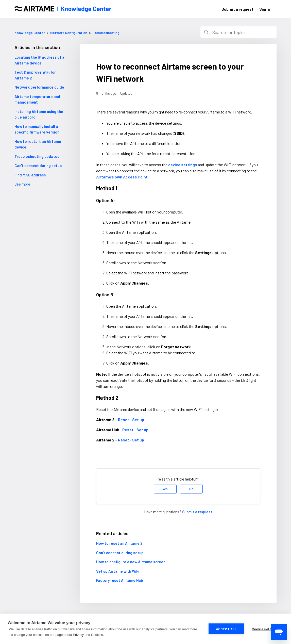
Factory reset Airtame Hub (119, 580)
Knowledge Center (30, 33)
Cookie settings (265, 629)
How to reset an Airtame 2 (119, 543)
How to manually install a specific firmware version (37, 129)
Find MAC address (30, 175)
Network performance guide (39, 87)
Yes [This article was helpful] (165, 489)
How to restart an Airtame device (38, 144)
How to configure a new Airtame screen (131, 562)
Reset (124, 419)
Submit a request (237, 9)
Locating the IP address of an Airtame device (40, 60)
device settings (183, 165)
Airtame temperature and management (37, 99)
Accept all (226, 629)
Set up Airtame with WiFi (118, 571)
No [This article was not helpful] (191, 489)
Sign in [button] (265, 9)
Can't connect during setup (38, 166)
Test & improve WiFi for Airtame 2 (35, 75)
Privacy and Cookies (88, 635)
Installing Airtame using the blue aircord (39, 114)
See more (22, 184)
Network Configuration (69, 33)
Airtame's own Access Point (122, 177)
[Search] (238, 32)
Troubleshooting (106, 33)
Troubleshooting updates (37, 156)
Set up (138, 419)
